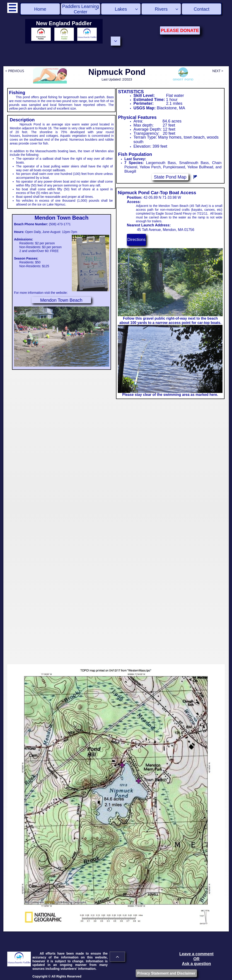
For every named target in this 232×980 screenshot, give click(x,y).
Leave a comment (196, 954)
